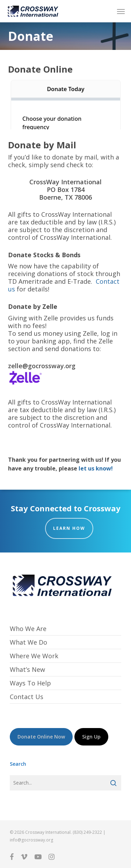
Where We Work (34, 656)
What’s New (27, 669)
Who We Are (28, 629)
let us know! (96, 468)
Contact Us (27, 697)
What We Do (28, 642)
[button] (121, 11)
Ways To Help (30, 683)
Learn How (69, 528)
